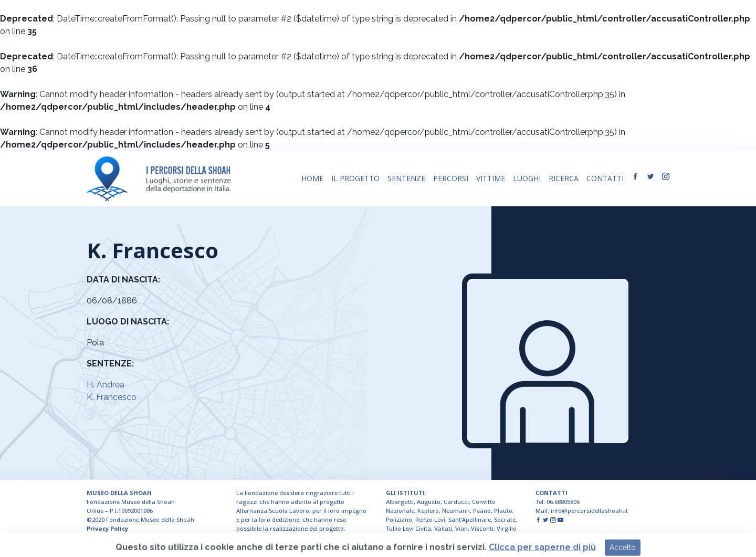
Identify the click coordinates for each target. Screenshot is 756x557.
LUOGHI (527, 178)
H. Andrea (106, 385)
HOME (312, 178)
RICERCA (564, 178)
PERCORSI (451, 178)
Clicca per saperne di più (542, 551)
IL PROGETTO (355, 178)
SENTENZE (406, 178)
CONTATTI (605, 178)
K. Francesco (112, 397)
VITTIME (491, 178)
